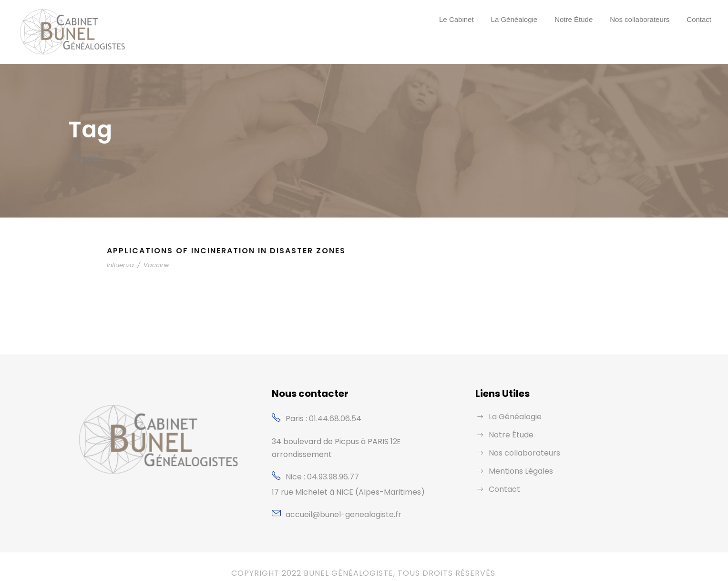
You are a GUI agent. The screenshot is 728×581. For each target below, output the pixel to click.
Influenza (119, 265)
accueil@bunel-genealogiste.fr (337, 502)
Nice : (296, 464)
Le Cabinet (456, 19)
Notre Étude (574, 19)
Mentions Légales (518, 471)
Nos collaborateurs (640, 19)
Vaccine (151, 265)
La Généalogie (514, 19)
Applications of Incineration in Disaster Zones (231, 251)
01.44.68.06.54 (335, 419)
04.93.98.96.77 (333, 464)
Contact (699, 19)
